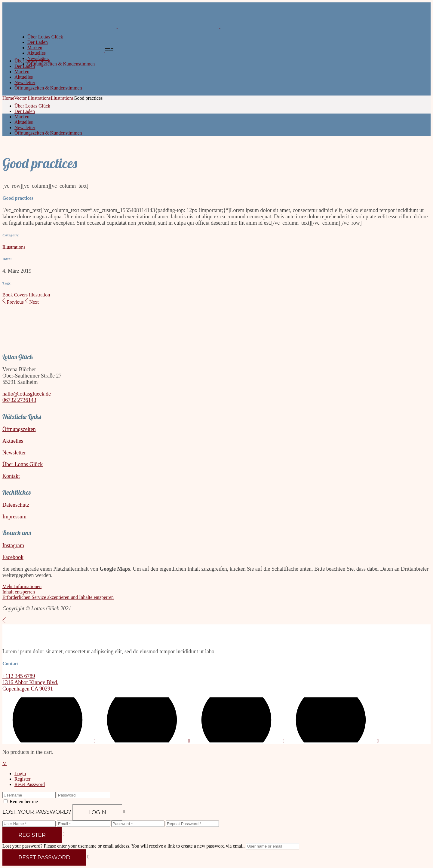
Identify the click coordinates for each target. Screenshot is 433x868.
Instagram (13, 545)
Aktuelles (13, 441)
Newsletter (14, 453)
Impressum (14, 517)
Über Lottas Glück (23, 464)
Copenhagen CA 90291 (28, 689)
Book (8, 295)
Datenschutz (16, 505)
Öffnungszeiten (19, 429)
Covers (21, 295)
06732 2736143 (19, 400)
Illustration (39, 295)
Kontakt (11, 476)
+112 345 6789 (19, 676)
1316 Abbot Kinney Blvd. (30, 682)
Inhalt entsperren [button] (19, 592)
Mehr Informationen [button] (22, 586)
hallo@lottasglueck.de (27, 394)
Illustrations (14, 247)
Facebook (13, 557)
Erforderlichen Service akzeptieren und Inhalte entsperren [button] (58, 597)
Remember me (24, 801)
